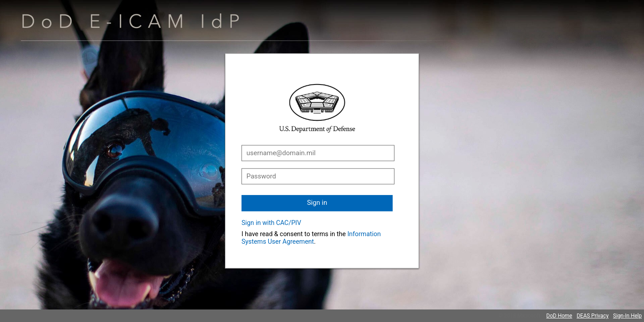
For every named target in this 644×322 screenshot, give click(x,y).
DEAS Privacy (592, 316)
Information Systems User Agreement (311, 238)
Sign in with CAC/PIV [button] (271, 223)
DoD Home (559, 316)
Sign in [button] (317, 203)
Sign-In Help (627, 316)
